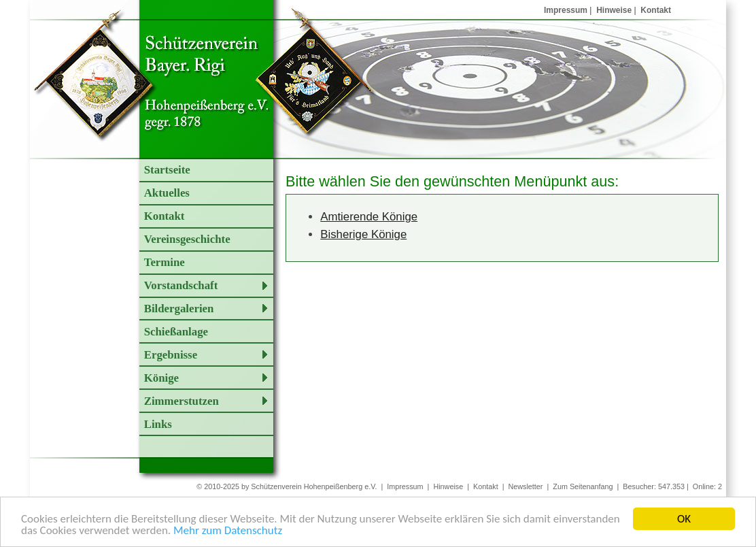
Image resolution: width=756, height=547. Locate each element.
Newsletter (525, 486)
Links (158, 424)
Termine (165, 262)
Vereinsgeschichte (187, 239)
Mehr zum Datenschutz (228, 531)
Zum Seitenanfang (583, 486)
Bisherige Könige (363, 234)
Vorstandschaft (181, 285)
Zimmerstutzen (182, 401)
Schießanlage (176, 332)
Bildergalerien (179, 309)
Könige (161, 378)
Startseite (167, 170)
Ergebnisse (171, 355)
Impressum (566, 10)
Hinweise (614, 10)
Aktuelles (167, 193)
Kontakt (656, 10)
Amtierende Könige (369, 217)
